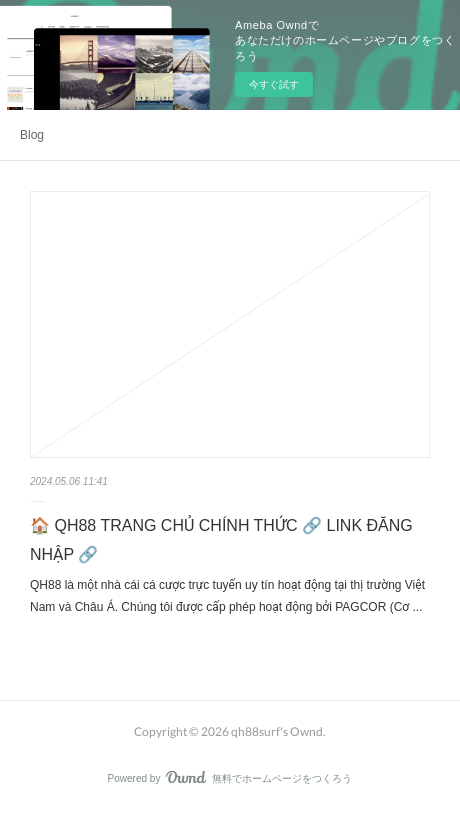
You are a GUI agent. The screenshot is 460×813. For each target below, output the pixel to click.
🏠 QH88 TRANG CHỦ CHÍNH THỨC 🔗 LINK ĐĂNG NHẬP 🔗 (221, 540)
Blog (32, 135)
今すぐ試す (274, 84)
